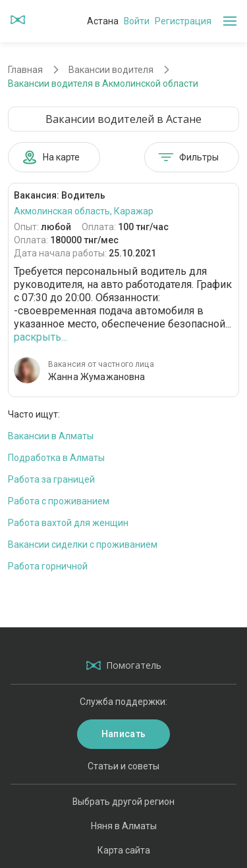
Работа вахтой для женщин (68, 523)
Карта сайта (124, 850)
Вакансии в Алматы (51, 436)
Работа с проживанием (59, 501)
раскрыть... (41, 337)
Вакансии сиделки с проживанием (83, 544)
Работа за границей (51, 479)
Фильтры (188, 157)
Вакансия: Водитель (60, 195)
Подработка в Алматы (56, 458)
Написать (123, 734)
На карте (51, 157)
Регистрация (183, 21)
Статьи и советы (123, 766)
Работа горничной (48, 566)
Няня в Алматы (124, 826)
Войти (137, 21)
